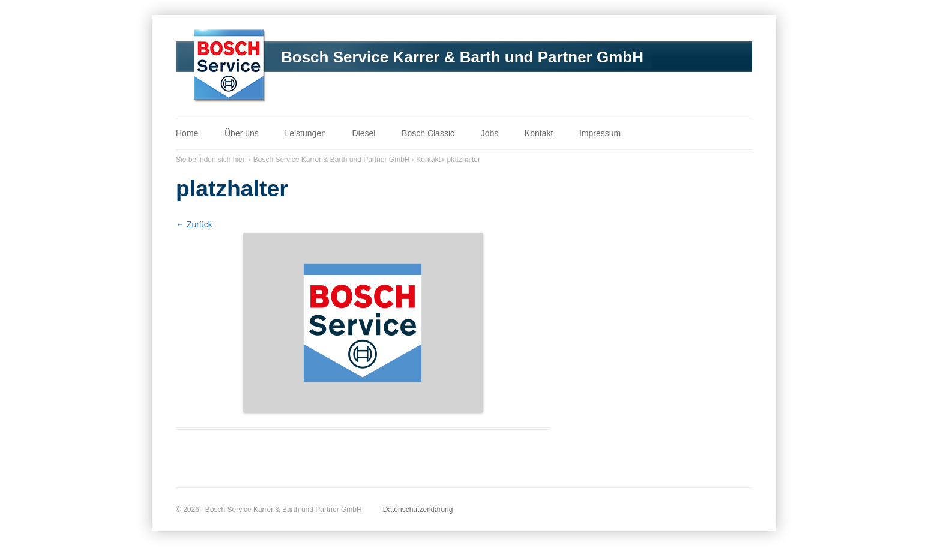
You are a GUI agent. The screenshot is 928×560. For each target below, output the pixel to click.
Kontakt (539, 133)
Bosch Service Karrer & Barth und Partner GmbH (462, 57)
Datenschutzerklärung (418, 510)
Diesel (364, 133)
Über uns (242, 133)
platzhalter (464, 160)
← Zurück (194, 224)
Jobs (490, 133)
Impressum (600, 133)
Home (187, 133)
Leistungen (305, 133)
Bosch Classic (428, 133)
